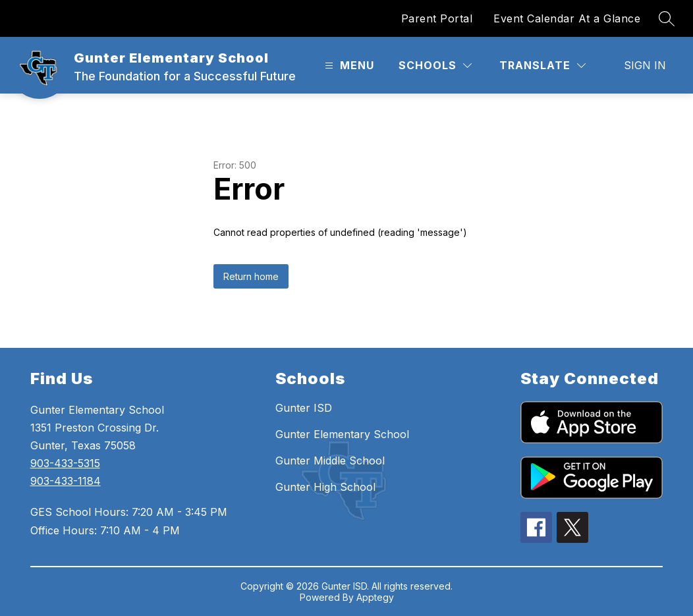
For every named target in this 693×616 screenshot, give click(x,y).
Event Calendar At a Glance (567, 18)
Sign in (645, 65)
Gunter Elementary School (342, 434)
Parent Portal (437, 18)
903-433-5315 (65, 463)
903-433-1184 (66, 481)
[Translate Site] (542, 66)
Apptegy (375, 597)
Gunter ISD (304, 408)
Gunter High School (325, 487)
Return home (251, 276)
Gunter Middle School (330, 461)
